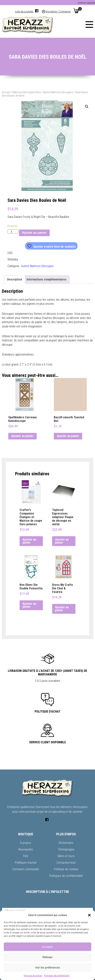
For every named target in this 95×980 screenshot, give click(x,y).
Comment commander (26, 869)
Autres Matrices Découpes (58, 92)
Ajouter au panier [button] (22, 436)
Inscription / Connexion (58, 12)
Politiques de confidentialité (57, 976)
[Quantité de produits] (13, 232)
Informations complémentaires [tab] (46, 279)
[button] (89, 915)
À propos (26, 843)
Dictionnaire (66, 843)
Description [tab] (15, 279)
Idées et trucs (66, 856)
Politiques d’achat (26, 863)
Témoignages (66, 849)
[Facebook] (37, 11)
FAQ (26, 856)
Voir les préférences (47, 967)
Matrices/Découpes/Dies (27, 92)
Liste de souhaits (24, 12)
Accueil (6, 92)
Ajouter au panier (34, 233)
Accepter (47, 947)
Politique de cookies (33, 976)
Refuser (47, 957)
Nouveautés (26, 849)
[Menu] (89, 25)
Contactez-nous (66, 863)
